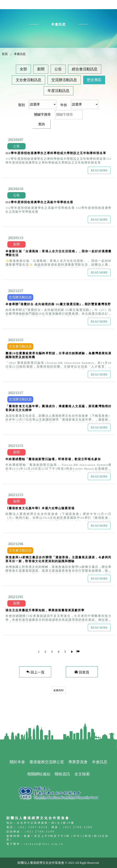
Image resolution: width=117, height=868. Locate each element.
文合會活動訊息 (29, 80)
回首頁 (84, 672)
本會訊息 (20, 54)
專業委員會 (78, 762)
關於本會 (17, 762)
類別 (22, 105)
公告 (58, 69)
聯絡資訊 (62, 774)
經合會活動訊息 (85, 69)
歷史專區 (94, 80)
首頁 (5, 54)
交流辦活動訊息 (64, 80)
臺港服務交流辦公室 (47, 762)
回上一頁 (37, 672)
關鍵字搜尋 (42, 114)
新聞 (41, 69)
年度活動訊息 (58, 91)
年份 (64, 105)
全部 (23, 69)
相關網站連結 (39, 774)
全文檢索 (82, 774)
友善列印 (58, 690)
